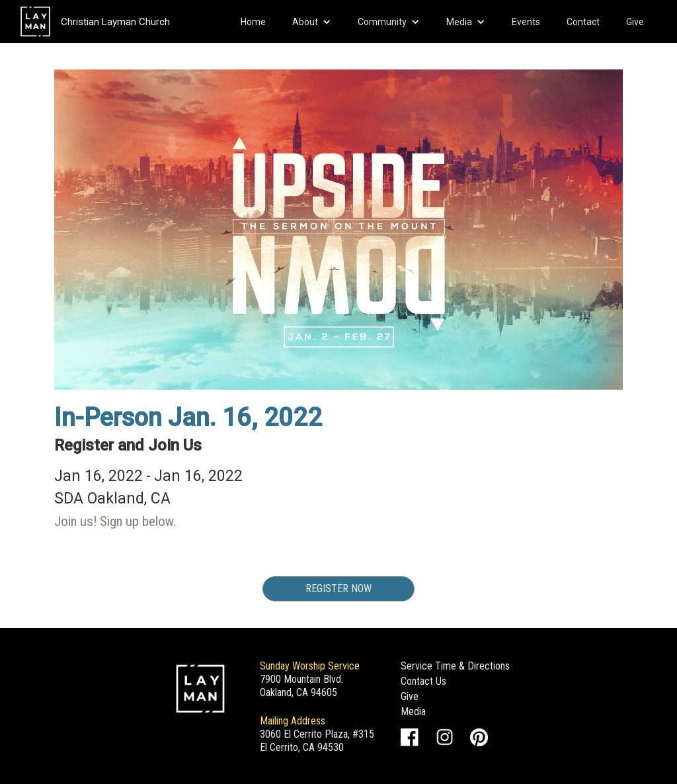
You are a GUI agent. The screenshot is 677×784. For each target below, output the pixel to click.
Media (413, 712)
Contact (583, 22)
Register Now (338, 588)
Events (526, 22)
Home (253, 22)
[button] (312, 22)
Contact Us (423, 681)
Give (635, 22)
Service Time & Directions (455, 666)
